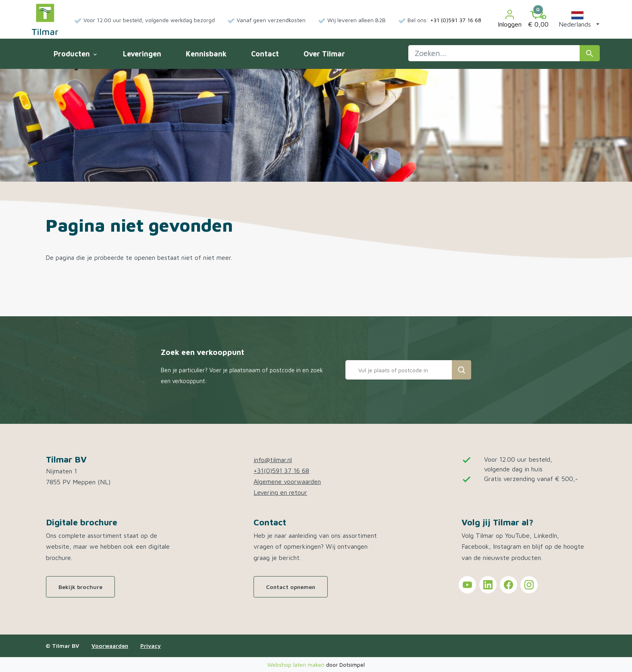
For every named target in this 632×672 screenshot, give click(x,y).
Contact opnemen (291, 587)
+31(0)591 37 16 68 (281, 471)
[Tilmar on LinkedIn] (488, 585)
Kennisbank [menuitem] (206, 54)
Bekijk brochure (80, 587)
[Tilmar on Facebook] (508, 585)
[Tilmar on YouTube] (467, 585)
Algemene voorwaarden (287, 481)
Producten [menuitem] (75, 54)
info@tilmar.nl (273, 460)
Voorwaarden (110, 646)
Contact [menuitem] (265, 54)
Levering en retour (280, 492)
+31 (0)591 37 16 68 (456, 20)
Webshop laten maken (297, 665)
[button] (577, 19)
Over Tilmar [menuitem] (324, 54)
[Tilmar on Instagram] (529, 585)
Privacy (151, 646)
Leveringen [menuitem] (142, 54)
